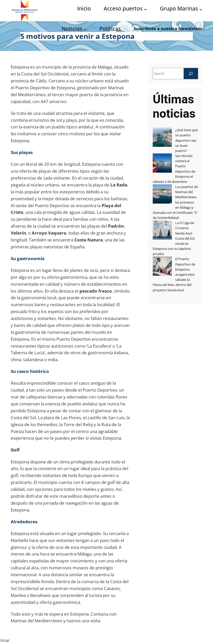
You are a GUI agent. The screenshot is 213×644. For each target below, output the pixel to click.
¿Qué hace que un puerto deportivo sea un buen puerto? (186, 140)
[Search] (191, 74)
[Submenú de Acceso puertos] (145, 9)
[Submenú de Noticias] (85, 29)
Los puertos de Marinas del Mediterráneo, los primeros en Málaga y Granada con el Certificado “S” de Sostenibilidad (175, 202)
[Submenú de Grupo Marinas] (201, 9)
